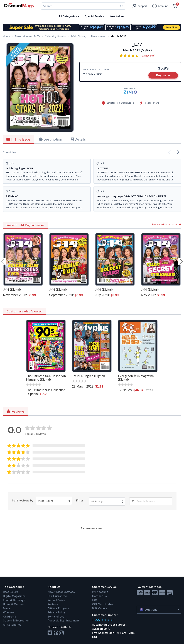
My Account (100, 592)
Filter (80, 501)
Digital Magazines (14, 596)
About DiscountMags (61, 592)
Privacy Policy (57, 613)
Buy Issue (163, 75)
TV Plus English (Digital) (89, 376)
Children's (9, 617)
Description (51, 139)
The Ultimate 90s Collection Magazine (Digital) (46, 378)
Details (78, 139)
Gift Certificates (103, 604)
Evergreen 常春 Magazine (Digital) (136, 378)
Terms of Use (56, 617)
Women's (9, 613)
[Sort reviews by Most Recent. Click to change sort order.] (54, 501)
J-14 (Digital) (12, 290)
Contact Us (99, 596)
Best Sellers (11, 592)
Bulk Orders (100, 608)
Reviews (16, 411)
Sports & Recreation (16, 621)
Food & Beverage (14, 600)
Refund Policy (56, 600)
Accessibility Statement (63, 621)
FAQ (95, 600)
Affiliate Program (58, 608)
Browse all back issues (167, 224)
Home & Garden (13, 604)
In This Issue (18, 139)
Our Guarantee (57, 596)
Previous (3, 262)
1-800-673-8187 (103, 620)
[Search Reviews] (151, 501)
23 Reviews (148, 56)
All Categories (12, 625)
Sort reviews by (23, 501)
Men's (7, 608)
